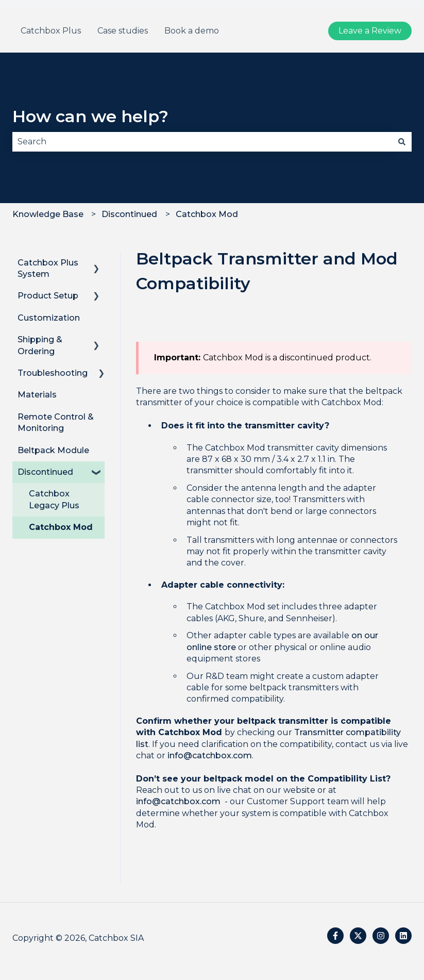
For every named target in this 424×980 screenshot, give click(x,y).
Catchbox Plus (51, 31)
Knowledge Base (48, 214)
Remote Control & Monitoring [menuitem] (56, 422)
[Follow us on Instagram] (381, 936)
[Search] (402, 142)
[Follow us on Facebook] (335, 936)
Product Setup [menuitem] (48, 296)
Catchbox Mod (207, 214)
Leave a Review (370, 31)
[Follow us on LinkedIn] (403, 936)
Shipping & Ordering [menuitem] (40, 345)
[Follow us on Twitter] (358, 936)
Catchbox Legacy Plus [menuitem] (54, 499)
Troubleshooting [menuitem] (53, 373)
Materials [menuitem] (37, 395)
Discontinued (129, 214)
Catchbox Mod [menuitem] (61, 527)
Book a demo (192, 31)
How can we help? (90, 116)
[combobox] (202, 142)
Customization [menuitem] (49, 318)
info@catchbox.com (210, 755)
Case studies (123, 31)
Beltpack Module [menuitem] (53, 450)
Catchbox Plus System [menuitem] (48, 268)
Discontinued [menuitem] (45, 472)
